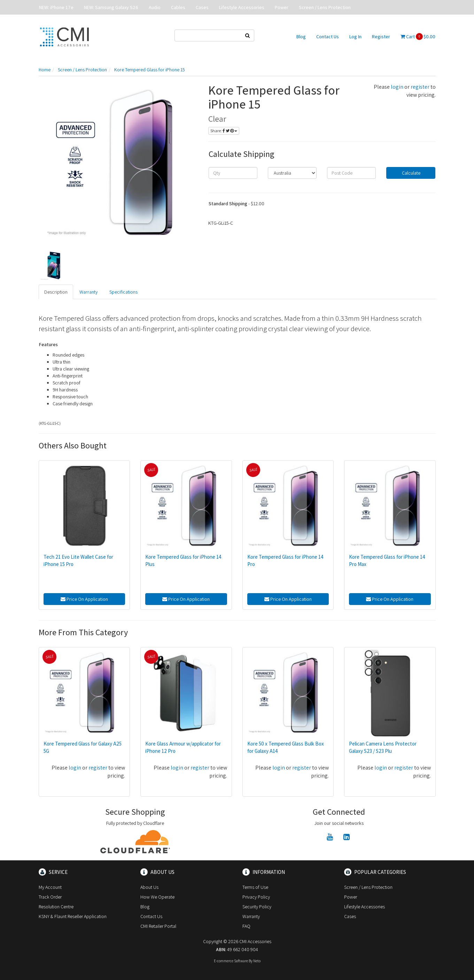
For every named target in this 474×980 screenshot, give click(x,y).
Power (282, 7)
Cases (202, 7)
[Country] (292, 173)
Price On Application (84, 599)
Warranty (88, 292)
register (420, 87)
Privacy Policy (256, 897)
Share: (224, 131)
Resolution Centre (56, 907)
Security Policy (257, 907)
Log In (355, 37)
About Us (149, 887)
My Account (50, 887)
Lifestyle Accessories (242, 7)
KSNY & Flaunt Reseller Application (73, 916)
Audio (155, 7)
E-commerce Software (231, 961)
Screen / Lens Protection (325, 7)
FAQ (246, 926)
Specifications (123, 292)
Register (381, 37)
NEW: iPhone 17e (56, 7)
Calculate (411, 173)
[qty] (233, 173)
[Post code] (351, 173)
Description (56, 292)
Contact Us (328, 37)
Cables (178, 7)
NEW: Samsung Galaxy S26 (111, 7)
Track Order (50, 897)
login (397, 87)
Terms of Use (255, 887)
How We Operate (157, 897)
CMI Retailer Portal (158, 926)
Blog (301, 37)
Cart (418, 37)
